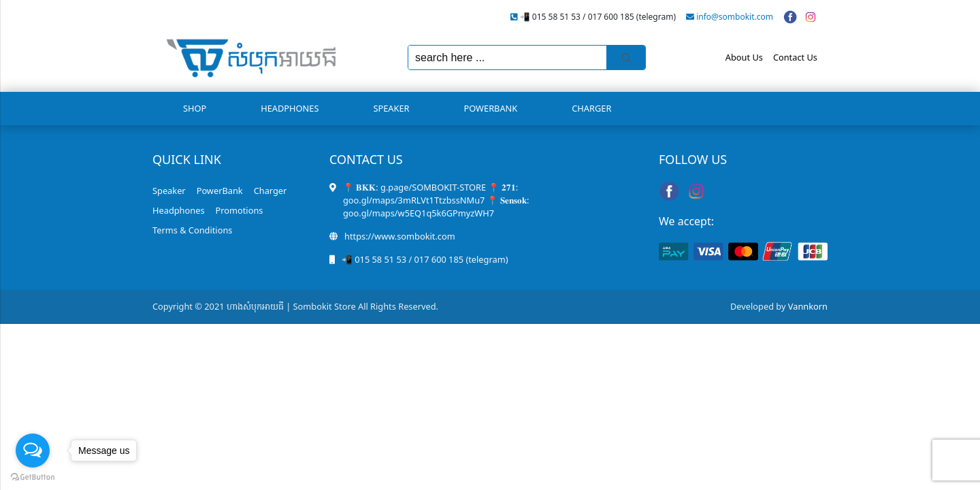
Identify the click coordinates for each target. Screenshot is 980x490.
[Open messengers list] (33, 451)
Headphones (290, 108)
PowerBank (491, 108)
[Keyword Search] (507, 58)
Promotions (240, 210)
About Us (744, 57)
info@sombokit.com (735, 17)
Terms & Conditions (192, 230)
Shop (195, 108)
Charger (591, 108)
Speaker (391, 108)
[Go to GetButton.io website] (33, 476)
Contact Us (795, 57)
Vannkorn (808, 306)
